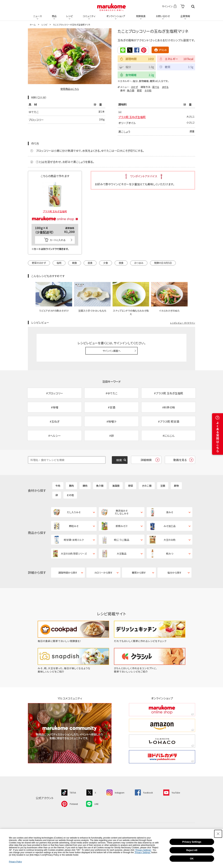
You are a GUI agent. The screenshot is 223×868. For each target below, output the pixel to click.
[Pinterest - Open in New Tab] (70, 804)
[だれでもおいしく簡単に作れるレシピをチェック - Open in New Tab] (150, 641)
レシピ (70, 16)
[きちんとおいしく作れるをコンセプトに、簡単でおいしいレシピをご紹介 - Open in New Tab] (150, 672)
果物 (176, 486)
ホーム (33, 25)
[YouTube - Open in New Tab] (172, 792)
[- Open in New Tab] (182, 7)
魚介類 (131, 90)
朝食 (75, 263)
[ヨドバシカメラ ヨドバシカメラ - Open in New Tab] (162, 757)
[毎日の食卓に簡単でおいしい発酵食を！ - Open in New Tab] (73, 641)
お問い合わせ (163, 16)
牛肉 (58, 486)
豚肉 (71, 486)
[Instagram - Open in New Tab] (115, 792)
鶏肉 (85, 486)
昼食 (90, 263)
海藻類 (116, 486)
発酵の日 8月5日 (163, 263)
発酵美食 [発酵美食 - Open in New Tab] (141, 16)
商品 (54, 16)
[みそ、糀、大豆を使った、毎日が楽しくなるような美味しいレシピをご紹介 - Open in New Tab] (73, 672)
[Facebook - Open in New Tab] (144, 792)
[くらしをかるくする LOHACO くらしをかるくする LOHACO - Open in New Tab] (162, 741)
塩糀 (59, 263)
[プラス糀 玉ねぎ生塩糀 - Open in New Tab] (55, 196)
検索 (193, 7)
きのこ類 (147, 486)
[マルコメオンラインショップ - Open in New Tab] (55, 214)
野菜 (139, 90)
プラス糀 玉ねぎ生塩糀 (132, 117)
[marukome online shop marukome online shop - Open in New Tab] (162, 710)
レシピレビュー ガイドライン (183, 323)
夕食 (106, 263)
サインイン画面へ (112, 351)
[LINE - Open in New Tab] (92, 804)
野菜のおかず (39, 263)
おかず (134, 87)
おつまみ (139, 263)
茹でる (156, 87)
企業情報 (185, 16)
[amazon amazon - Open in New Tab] (162, 725)
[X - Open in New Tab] (91, 792)
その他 (148, 90)
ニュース (38, 16)
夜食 (121, 263)
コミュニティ (89, 16)
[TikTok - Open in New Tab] (69, 792)
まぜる (165, 87)
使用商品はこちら (70, 89)
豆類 (163, 486)
